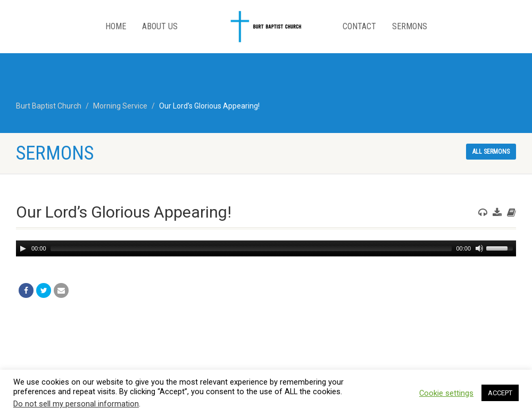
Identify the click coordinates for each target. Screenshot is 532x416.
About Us (160, 26)
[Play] (23, 248)
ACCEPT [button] (500, 393)
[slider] (251, 248)
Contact (359, 26)
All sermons (491, 152)
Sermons (410, 26)
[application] (266, 248)
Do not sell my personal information (76, 404)
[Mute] (479, 248)
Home (116, 26)
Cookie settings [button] (446, 393)
